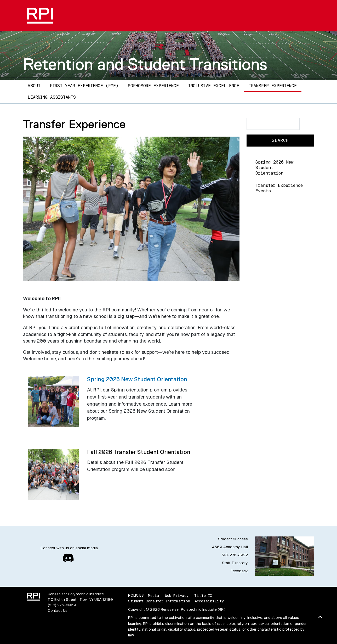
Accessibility (209, 601)
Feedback (239, 571)
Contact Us (58, 611)
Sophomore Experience (153, 86)
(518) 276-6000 (62, 605)
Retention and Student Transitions (145, 64)
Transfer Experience (273, 86)
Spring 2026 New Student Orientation (275, 168)
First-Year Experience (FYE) (84, 86)
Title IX (203, 595)
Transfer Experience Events (279, 188)
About (34, 86)
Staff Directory (235, 563)
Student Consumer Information (159, 601)
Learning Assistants (52, 97)
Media (154, 595)
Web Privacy (177, 595)
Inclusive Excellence (214, 86)
